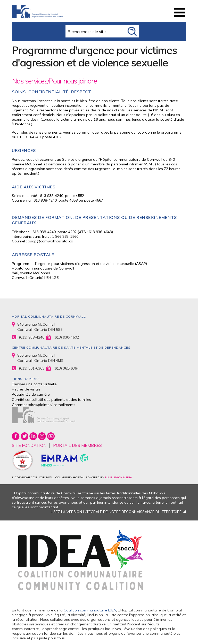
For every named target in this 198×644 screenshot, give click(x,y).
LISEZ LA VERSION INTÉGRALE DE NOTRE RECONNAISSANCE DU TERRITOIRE (116, 512)
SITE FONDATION (29, 445)
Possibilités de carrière (31, 394)
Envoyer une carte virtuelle (34, 384)
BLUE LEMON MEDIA (118, 477)
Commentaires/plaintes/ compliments (44, 405)
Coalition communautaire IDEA (90, 610)
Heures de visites (26, 389)
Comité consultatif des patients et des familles (51, 400)
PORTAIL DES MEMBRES (77, 445)
